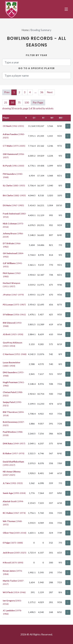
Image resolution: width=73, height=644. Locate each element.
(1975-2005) (14, 146)
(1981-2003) (13, 166)
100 (27, 102)
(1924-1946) (14, 592)
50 (12, 102)
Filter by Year (36, 55)
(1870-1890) (13, 563)
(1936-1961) (14, 314)
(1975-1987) (14, 305)
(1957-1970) (14, 453)
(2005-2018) (15, 533)
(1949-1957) (14, 443)
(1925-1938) (13, 334)
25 (6, 102)
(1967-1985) (13, 205)
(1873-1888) (13, 543)
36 (42, 92)
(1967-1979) (13, 295)
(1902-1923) (13, 483)
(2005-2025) (15, 553)
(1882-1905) (14, 195)
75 (19, 102)
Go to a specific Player (36, 68)
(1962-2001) (13, 126)
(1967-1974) (14, 513)
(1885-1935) (14, 185)
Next (50, 92)
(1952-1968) (15, 354)
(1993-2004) (14, 493)
